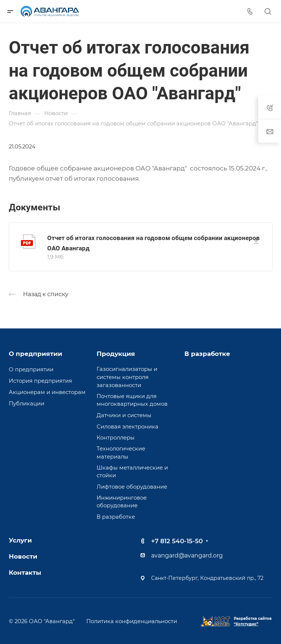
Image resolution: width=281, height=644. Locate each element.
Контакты (25, 573)
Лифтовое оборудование (132, 487)
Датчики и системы (124, 415)
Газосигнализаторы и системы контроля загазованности (127, 377)
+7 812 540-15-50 (177, 541)
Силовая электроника (128, 427)
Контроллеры (116, 438)
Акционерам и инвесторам (47, 392)
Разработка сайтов (253, 621)
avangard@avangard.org (187, 555)
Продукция (116, 354)
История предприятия (40, 381)
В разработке (116, 517)
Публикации (27, 404)
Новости (23, 556)
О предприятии (35, 354)
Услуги (20, 540)
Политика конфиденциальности (132, 621)
